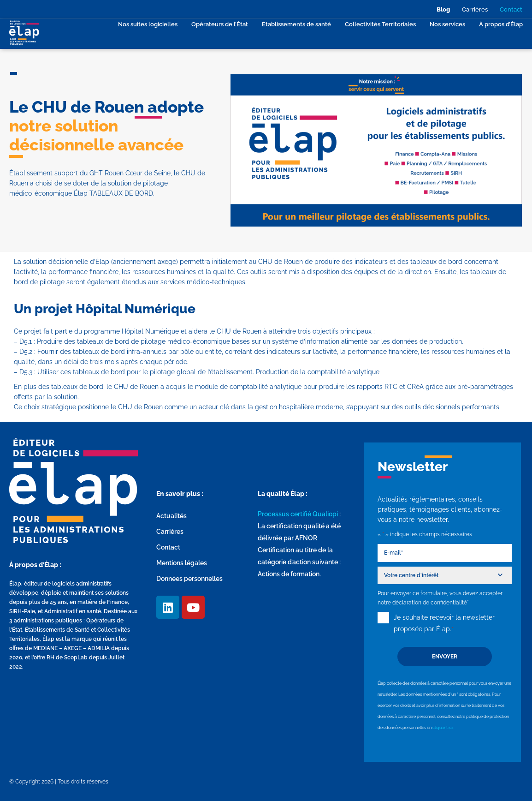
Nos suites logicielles (148, 24)
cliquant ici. (443, 727)
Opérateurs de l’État (220, 24)
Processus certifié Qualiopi (298, 514)
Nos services (447, 24)
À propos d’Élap (501, 24)
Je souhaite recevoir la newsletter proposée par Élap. (444, 624)
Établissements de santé (296, 24)
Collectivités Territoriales (380, 24)
